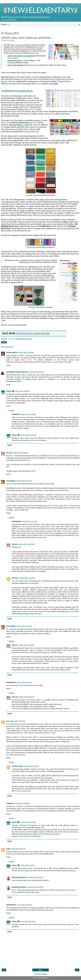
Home (40, 970)
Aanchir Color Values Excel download (26, 836)
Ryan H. (9, 453)
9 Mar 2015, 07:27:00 (24, 481)
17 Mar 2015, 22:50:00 (27, 578)
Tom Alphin (11, 481)
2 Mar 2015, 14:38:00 (22, 391)
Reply (8, 365)
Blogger (45, 978)
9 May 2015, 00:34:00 (28, 414)
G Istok (35, 195)
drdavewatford (12, 352)
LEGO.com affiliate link (9, 20)
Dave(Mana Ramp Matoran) (17, 372)
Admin (9, 391)
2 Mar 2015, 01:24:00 (36, 372)
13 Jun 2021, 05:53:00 (31, 766)
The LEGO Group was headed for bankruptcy (56, 215)
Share (4, 342)
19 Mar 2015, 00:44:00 (26, 697)
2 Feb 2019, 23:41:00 (27, 865)
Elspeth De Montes (19, 877)
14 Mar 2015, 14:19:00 (24, 682)
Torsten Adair (17, 766)
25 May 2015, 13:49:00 (28, 435)
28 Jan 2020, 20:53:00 (35, 887)
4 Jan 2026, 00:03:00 (24, 905)
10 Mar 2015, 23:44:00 (26, 645)
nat (8, 721)
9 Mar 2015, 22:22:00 (30, 521)
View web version (40, 974)
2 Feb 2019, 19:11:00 (18, 849)
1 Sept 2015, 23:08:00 (22, 803)
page (23, 123)
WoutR (33, 307)
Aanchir (15, 578)
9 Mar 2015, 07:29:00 (24, 626)
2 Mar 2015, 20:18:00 (21, 453)
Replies (12, 410)
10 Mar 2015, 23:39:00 (26, 544)
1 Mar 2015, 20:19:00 (26, 352)
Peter (8, 849)
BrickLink (61, 79)
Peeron (52, 79)
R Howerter (33, 247)
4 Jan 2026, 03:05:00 (28, 921)
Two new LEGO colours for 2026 (33, 333)
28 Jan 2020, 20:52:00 (35, 877)
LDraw (4, 81)
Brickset (70, 79)
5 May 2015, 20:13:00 (17, 721)
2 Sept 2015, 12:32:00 (28, 822)
